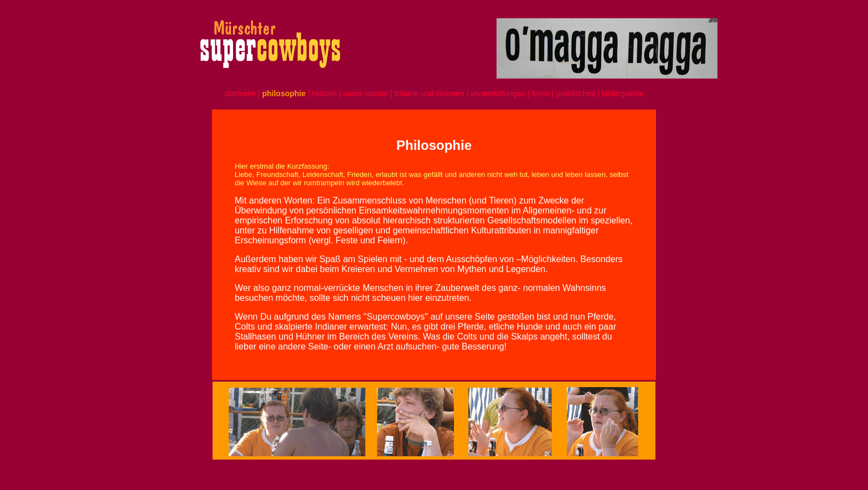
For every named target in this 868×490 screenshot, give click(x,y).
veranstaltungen (498, 93)
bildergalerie (622, 93)
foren (542, 93)
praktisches (575, 93)
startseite (240, 93)
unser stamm (367, 93)
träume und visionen (429, 93)
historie (324, 93)
